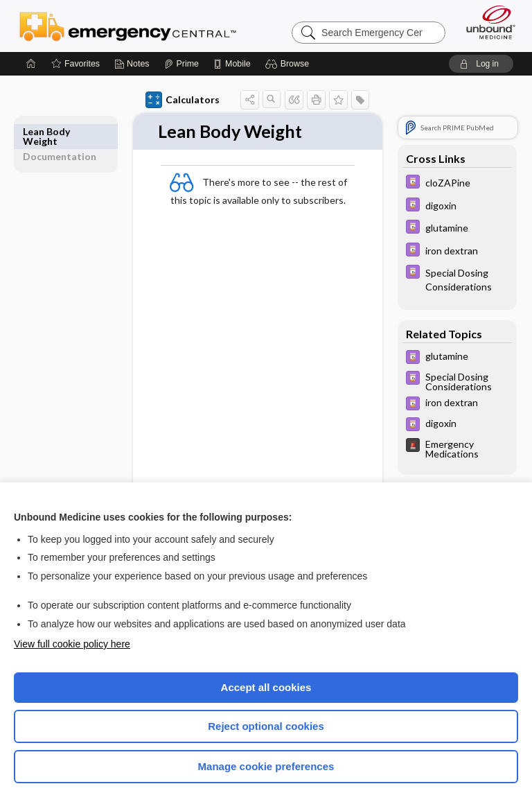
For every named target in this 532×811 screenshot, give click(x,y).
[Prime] (181, 64)
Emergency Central (128, 26)
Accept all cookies (266, 687)
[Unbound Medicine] (486, 22)
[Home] (31, 64)
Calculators (183, 100)
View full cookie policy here (72, 644)
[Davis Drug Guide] (457, 183)
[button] (289, 64)
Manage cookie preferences (266, 766)
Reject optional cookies (266, 726)
